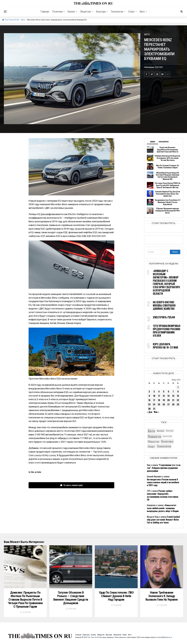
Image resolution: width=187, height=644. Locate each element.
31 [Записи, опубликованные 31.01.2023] (154, 409)
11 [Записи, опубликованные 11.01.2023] (159, 396)
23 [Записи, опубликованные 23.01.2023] (149, 404)
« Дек (150, 412)
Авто (142, 12)
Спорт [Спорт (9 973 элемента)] (151, 446)
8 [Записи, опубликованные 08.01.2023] (178, 392)
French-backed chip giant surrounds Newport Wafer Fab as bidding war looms (163, 520)
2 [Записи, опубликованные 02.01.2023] (149, 392)
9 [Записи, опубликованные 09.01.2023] (149, 396)
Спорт (131, 12)
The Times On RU (11, 20)
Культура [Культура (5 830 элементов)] (170, 431)
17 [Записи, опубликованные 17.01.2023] (154, 400)
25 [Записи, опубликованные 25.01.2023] (159, 404)
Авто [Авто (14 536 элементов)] (151, 431)
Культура (101, 12)
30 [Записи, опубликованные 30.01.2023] (149, 409)
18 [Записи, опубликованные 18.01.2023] (159, 400)
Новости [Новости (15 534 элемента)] (154, 436)
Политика (57, 12)
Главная (45, 12)
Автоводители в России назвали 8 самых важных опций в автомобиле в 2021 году (163, 482)
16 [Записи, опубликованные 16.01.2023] (149, 400)
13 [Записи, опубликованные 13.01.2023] (168, 396)
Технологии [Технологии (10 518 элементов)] (164, 446)
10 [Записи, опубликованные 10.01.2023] (154, 396)
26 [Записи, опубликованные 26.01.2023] (164, 404)
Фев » (156, 412)
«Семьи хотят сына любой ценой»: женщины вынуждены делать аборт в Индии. (163, 508)
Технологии (117, 12)
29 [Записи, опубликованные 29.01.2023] (178, 404)
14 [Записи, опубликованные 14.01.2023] (173, 396)
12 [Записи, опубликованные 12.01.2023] (164, 396)
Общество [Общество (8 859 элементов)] (153, 441)
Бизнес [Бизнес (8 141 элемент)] (161, 431)
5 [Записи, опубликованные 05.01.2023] (164, 392)
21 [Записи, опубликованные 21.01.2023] (173, 400)
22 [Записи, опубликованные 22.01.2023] (178, 400)
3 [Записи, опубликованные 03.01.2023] (154, 392)
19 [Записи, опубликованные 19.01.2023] (164, 400)
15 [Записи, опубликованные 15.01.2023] (178, 396)
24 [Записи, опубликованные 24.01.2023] (154, 404)
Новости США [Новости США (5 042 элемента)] (167, 436)
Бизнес (71, 12)
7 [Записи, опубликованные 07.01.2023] (173, 392)
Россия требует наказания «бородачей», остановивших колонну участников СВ (163, 495)
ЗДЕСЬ (139, 637)
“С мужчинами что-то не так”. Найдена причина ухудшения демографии (164, 468)
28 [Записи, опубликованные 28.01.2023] (173, 404)
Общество (86, 12)
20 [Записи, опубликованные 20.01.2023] (168, 400)
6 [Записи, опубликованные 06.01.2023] (168, 392)
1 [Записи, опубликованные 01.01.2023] (178, 387)
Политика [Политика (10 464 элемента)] (167, 441)
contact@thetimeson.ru (165, 637)
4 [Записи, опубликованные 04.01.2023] (159, 392)
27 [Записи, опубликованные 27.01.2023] (168, 404)
